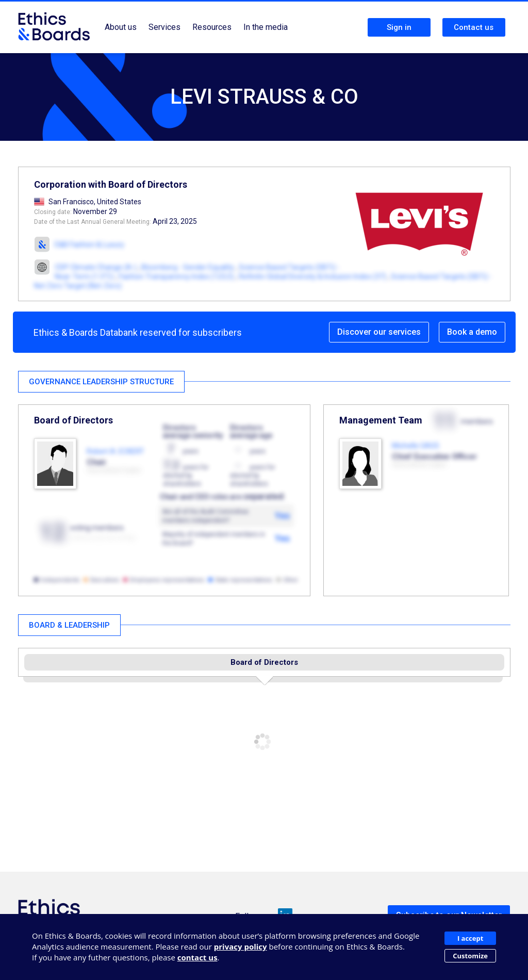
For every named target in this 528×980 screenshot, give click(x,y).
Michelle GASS (416, 446)
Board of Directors (264, 662)
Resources (212, 27)
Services (164, 27)
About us (121, 27)
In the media (266, 27)
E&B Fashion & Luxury (89, 244)
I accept (470, 938)
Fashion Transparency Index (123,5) (176, 276)
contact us (197, 957)
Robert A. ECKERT (115, 451)
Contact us (474, 27)
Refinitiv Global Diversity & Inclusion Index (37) (312, 276)
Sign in (399, 27)
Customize (470, 956)
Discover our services (379, 332)
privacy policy (241, 946)
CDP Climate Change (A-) (96, 267)
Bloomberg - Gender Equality (188, 267)
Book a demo (472, 332)
